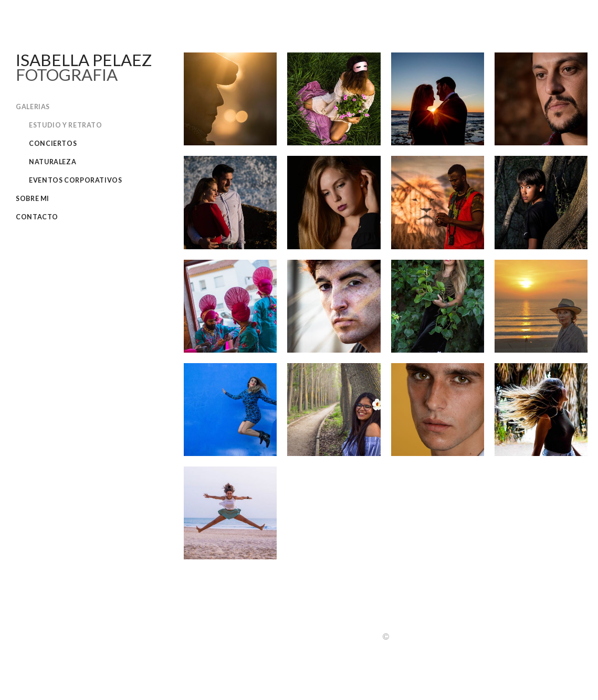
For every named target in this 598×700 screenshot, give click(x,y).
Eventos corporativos (76, 180)
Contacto (37, 217)
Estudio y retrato (66, 125)
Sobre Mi (33, 199)
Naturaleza (53, 162)
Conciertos (53, 144)
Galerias (33, 107)
